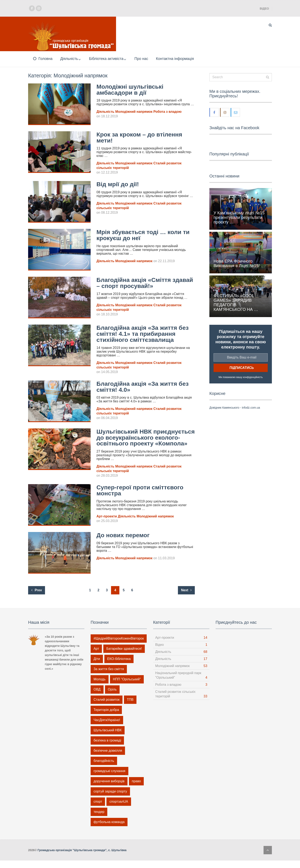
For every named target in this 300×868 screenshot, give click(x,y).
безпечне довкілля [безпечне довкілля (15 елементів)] (108, 758)
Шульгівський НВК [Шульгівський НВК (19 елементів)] (108, 738)
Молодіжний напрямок (134, 113)
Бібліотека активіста (109, 59)
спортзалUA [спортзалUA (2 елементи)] (119, 809)
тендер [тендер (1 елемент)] (99, 819)
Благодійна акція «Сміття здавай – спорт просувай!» (138, 284)
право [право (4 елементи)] (136, 789)
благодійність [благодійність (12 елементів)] (104, 768)
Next (186, 598)
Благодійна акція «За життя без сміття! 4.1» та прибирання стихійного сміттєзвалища (145, 335)
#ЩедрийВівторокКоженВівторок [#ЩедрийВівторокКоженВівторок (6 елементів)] (119, 646)
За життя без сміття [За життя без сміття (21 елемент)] (109, 676)
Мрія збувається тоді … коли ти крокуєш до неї (146, 236)
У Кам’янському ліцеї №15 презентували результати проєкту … (239, 218)
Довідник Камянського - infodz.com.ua (235, 409)
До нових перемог (124, 542)
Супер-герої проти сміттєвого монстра (142, 498)
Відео (264, 9)
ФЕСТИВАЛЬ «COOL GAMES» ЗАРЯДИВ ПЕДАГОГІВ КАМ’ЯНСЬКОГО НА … (236, 304)
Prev (37, 598)
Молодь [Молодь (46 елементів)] (100, 687)
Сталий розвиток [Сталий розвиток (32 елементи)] (107, 707)
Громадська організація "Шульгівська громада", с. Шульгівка (82, 858)
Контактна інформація (180, 59)
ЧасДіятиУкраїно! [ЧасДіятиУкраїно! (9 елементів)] (107, 727)
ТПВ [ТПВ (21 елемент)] (130, 707)
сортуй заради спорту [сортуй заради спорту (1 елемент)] (110, 799)
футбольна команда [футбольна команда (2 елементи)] (109, 829)
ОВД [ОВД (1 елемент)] (97, 697)
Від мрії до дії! (119, 185)
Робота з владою (167, 113)
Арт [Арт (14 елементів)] (96, 656)
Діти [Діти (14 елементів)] (97, 666)
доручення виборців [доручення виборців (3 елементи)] (109, 789)
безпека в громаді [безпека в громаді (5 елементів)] (107, 748)
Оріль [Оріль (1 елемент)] (112, 697)
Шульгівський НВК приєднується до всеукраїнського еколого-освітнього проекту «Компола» (144, 442)
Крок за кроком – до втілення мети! (142, 138)
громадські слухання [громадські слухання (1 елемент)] (109, 778)
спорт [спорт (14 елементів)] (98, 809)
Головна (42, 59)
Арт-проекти (107, 524)
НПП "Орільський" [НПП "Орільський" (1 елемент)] (127, 687)
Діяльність (70, 59)
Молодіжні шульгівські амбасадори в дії (132, 91)
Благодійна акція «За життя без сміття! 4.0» (145, 388)
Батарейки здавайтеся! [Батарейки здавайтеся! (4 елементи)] (124, 656)
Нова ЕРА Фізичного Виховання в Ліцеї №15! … (239, 264)
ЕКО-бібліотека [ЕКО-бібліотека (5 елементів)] (119, 666)
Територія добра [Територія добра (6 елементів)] (106, 717)
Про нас (145, 59)
